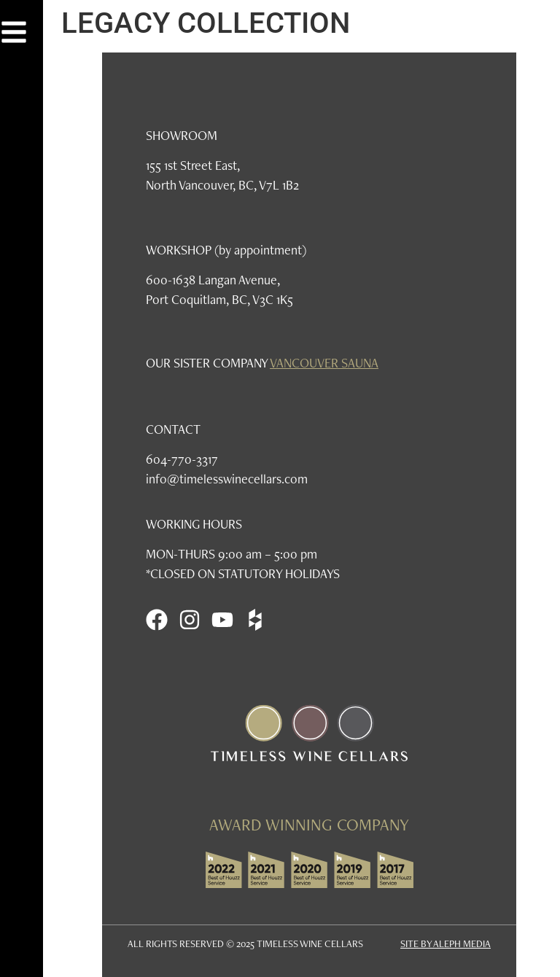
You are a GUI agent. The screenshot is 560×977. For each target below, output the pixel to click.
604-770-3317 (182, 459)
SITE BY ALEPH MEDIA (446, 943)
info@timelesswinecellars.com (227, 479)
